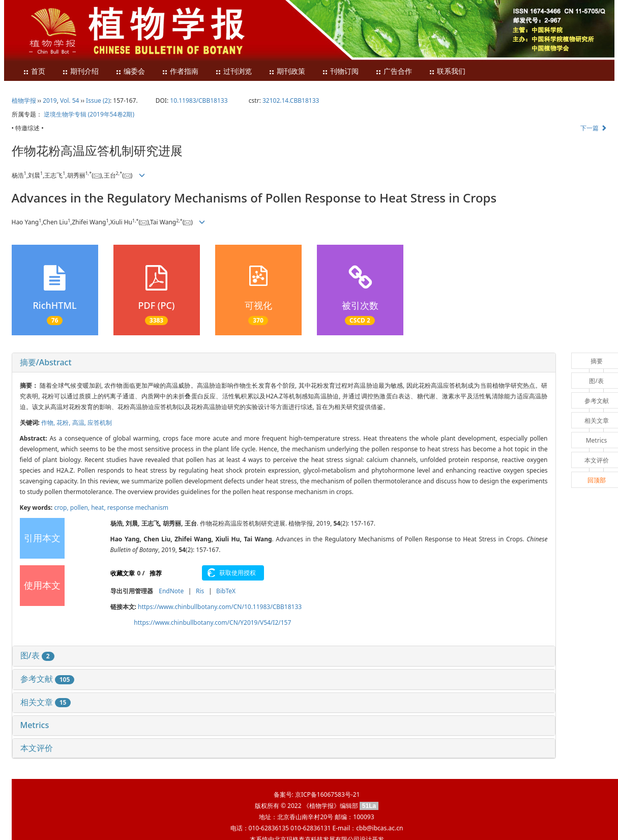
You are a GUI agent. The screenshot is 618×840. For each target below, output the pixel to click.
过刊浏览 (233, 71)
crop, (62, 508)
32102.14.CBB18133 (291, 100)
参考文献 (48, 679)
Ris (200, 591)
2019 (50, 100)
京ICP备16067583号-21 (327, 794)
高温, (80, 423)
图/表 (37, 655)
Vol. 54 (69, 100)
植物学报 (24, 100)
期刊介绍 (80, 71)
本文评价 (37, 748)
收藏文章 (123, 573)
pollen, (81, 508)
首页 (34, 71)
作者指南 (180, 71)
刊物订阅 (340, 71)
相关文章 (46, 702)
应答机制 (100, 423)
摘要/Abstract (46, 362)
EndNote (171, 591)
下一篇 (593, 128)
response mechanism (138, 508)
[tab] (284, 363)
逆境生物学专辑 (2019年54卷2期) (89, 114)
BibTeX (226, 591)
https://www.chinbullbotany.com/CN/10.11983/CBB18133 (220, 607)
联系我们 (447, 71)
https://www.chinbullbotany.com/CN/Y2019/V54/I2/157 (212, 622)
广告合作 (394, 71)
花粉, (64, 423)
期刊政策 (287, 71)
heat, (99, 508)
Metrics (35, 725)
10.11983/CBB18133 (199, 100)
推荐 (156, 573)
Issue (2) (98, 100)
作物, (49, 423)
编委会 (130, 71)
